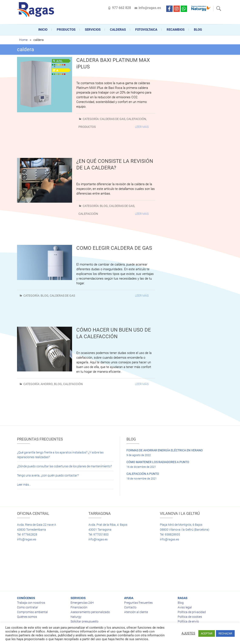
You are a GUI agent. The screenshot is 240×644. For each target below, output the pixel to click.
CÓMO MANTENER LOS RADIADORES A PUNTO (158, 462)
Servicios (93, 30)
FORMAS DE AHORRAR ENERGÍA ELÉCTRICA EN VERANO (165, 450)
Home (23, 40)
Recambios (176, 30)
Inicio (43, 30)
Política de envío (188, 621)
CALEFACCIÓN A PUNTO (143, 474)
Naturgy (76, 617)
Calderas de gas (113, 119)
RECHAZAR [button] (225, 633)
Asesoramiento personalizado (90, 612)
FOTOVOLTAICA (146, 30)
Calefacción (136, 119)
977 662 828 (121, 8)
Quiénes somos (27, 617)
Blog (198, 30)
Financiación (79, 607)
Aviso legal (185, 607)
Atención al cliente (136, 612)
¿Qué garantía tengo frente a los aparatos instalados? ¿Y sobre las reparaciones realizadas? (60, 455)
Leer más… (24, 485)
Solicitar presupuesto (84, 621)
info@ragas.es (150, 8)
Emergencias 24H (82, 603)
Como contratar (28, 607)
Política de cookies (190, 617)
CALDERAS (118, 30)
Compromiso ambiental (32, 612)
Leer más (142, 127)
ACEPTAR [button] (207, 633)
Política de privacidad (192, 612)
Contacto (130, 607)
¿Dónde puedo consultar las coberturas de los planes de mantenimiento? (64, 466)
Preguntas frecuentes (138, 603)
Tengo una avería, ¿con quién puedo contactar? (48, 475)
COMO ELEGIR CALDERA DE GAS (114, 248)
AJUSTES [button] (188, 633)
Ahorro (47, 384)
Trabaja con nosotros (31, 603)
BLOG (104, 206)
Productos (66, 30)
